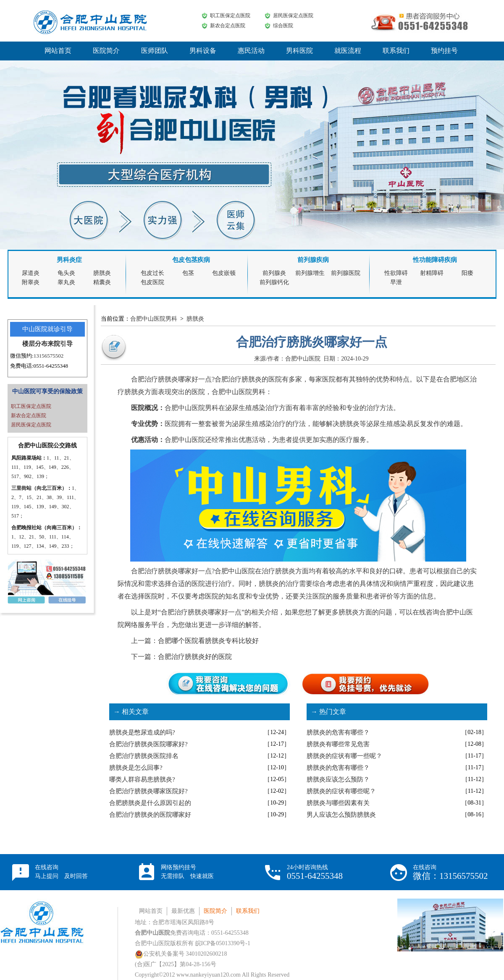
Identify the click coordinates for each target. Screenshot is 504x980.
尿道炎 (31, 273)
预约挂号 (444, 51)
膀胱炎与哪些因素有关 (338, 803)
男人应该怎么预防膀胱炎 (341, 815)
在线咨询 (61, 872)
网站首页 (58, 51)
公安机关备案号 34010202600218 (181, 954)
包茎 (188, 273)
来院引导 (60, 344)
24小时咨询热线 (315, 872)
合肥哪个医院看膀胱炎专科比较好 (208, 641)
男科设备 (203, 51)
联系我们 (396, 51)
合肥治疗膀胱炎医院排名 (144, 756)
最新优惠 (183, 911)
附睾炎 (31, 282)
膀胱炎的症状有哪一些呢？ (344, 756)
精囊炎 (102, 282)
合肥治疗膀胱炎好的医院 (195, 657)
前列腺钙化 (274, 282)
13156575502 (49, 356)
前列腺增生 (310, 273)
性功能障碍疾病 (435, 260)
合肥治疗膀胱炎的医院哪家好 (150, 815)
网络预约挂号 (187, 872)
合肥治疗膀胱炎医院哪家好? (148, 744)
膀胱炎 (102, 273)
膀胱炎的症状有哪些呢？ (341, 791)
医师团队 (155, 51)
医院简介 (106, 51)
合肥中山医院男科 (154, 319)
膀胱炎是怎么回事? (136, 768)
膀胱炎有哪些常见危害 (338, 744)
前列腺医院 (346, 273)
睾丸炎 (66, 282)
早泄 (396, 282)
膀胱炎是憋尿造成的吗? (142, 732)
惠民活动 (251, 51)
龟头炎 (66, 273)
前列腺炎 (274, 273)
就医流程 (348, 51)
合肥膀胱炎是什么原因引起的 (150, 803)
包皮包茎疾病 (191, 260)
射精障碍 (432, 273)
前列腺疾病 (313, 260)
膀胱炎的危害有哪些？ (338, 732)
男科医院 (299, 51)
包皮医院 (152, 282)
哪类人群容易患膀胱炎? (142, 779)
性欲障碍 (396, 273)
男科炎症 (69, 260)
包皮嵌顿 (224, 273)
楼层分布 (35, 344)
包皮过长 (152, 273)
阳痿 (467, 273)
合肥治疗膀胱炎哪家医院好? (148, 791)
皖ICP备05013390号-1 (223, 943)
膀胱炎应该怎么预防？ (338, 779)
